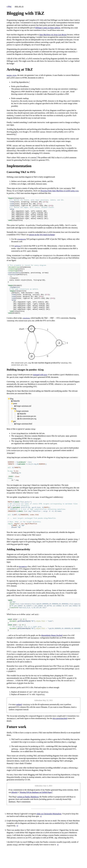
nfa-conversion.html (60, 735)
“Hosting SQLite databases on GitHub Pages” (36, 809)
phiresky (14, 809)
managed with (40, 383)
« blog (9, 6)
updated (19, 721)
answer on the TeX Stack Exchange (42, 237)
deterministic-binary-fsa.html (52, 652)
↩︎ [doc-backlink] (41, 833)
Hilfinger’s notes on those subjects (48, 28)
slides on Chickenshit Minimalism (49, 830)
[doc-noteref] (29, 82)
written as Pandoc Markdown (28, 813)
